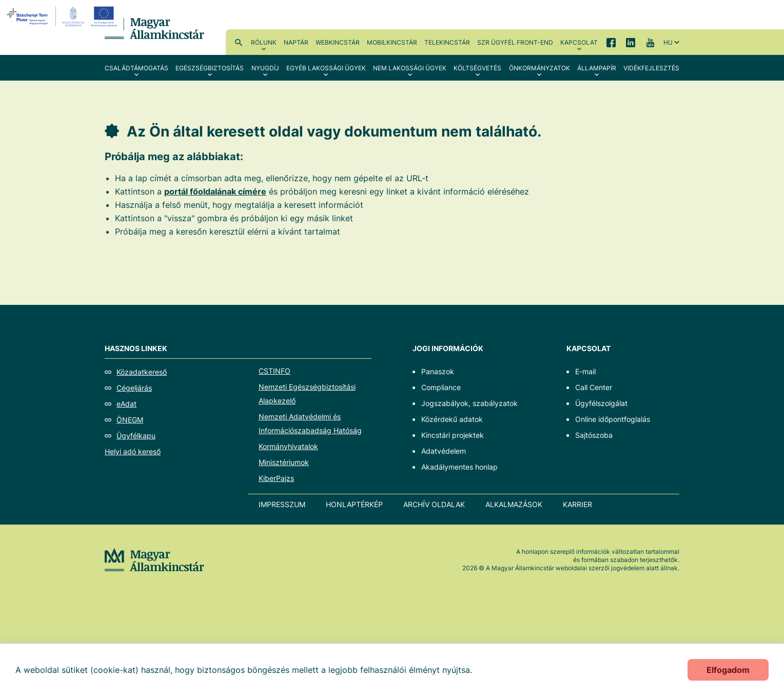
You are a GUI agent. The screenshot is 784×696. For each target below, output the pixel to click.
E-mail (585, 371)
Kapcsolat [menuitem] (579, 42)
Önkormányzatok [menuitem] (540, 68)
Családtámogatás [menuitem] (136, 68)
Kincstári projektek (453, 435)
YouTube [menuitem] (650, 42)
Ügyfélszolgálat (601, 403)
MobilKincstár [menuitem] (392, 42)
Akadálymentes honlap (459, 467)
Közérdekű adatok (452, 419)
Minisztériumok (284, 462)
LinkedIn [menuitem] (631, 42)
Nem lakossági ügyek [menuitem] (410, 68)
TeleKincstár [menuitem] (447, 42)
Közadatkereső (142, 372)
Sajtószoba (594, 435)
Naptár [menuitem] (296, 42)
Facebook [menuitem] (611, 42)
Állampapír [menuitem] (597, 68)
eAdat (126, 404)
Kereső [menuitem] (239, 42)
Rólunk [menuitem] (264, 42)
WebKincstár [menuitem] (338, 42)
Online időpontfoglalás (613, 419)
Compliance (441, 387)
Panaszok (438, 371)
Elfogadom (728, 670)
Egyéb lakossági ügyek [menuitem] (326, 68)
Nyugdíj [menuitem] (265, 68)
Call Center (594, 387)
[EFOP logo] (63, 16)
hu (668, 42)
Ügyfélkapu (136, 436)
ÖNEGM (130, 420)
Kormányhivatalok (288, 446)
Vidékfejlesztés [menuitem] (651, 68)
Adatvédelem (444, 451)
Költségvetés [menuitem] (477, 68)
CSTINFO (275, 371)
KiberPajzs (276, 478)
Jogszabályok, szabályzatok (469, 403)
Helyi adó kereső (133, 451)
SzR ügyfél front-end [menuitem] (515, 42)
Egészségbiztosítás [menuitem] (210, 68)
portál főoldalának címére (215, 191)
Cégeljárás (134, 388)
